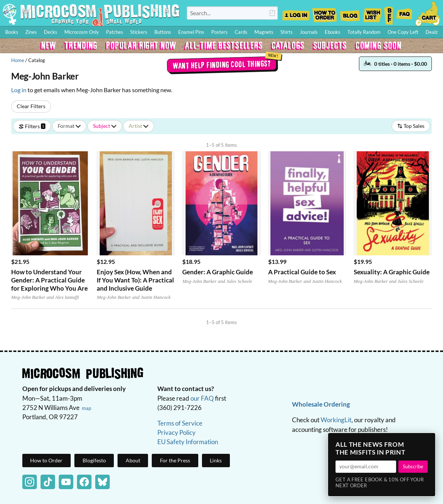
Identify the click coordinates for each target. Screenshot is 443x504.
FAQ (404, 13)
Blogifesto (94, 460)
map (86, 408)
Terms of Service (180, 423)
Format (69, 126)
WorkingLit (336, 420)
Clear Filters (31, 106)
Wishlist (372, 13)
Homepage (91, 14)
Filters (32, 126)
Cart (428, 13)
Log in (19, 90)
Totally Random (364, 32)
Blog (350, 13)
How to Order (324, 13)
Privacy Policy (176, 432)
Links (216, 460)
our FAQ (202, 398)
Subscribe (413, 466)
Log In (296, 13)
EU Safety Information (188, 442)
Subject (105, 126)
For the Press (175, 460)
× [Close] (427, 441)
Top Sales (411, 126)
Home (18, 60)
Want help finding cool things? (221, 64)
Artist (139, 126)
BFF (389, 13)
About (133, 460)
